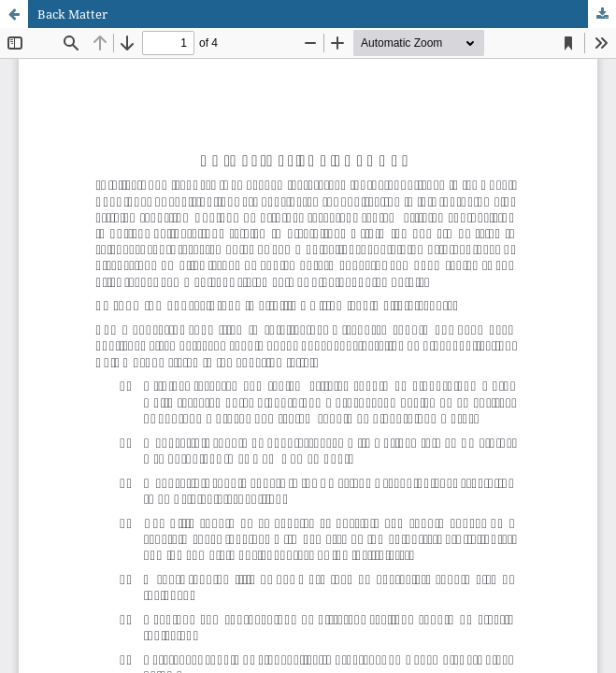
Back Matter (72, 14)
